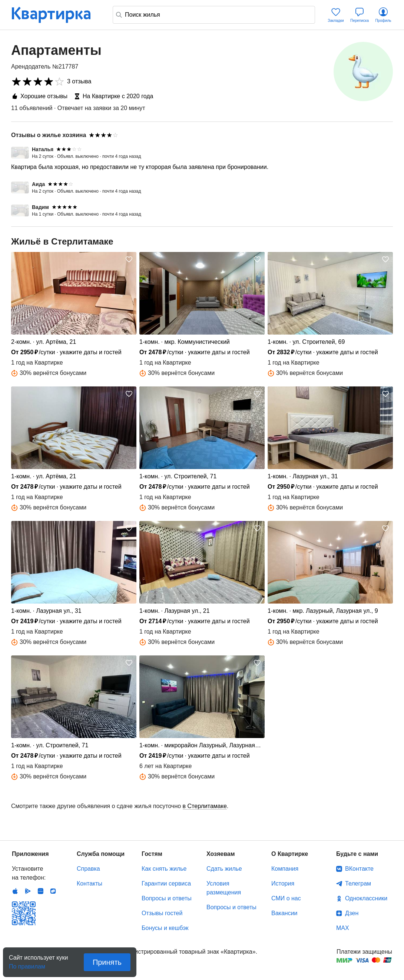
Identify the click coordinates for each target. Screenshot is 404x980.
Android (28, 891)
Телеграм (358, 883)
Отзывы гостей (162, 913)
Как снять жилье (164, 869)
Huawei (40, 891)
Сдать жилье (224, 869)
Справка (88, 869)
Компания (285, 869)
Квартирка (56, 15)
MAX (343, 928)
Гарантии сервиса (166, 883)
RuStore (53, 891)
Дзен (352, 913)
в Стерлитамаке (205, 806)
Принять (107, 962)
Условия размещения (224, 888)
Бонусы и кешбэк (165, 928)
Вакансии (284, 913)
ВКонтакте (359, 869)
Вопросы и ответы (167, 898)
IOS (15, 891)
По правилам (27, 964)
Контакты (90, 883)
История (283, 883)
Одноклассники (366, 898)
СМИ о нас (286, 898)
